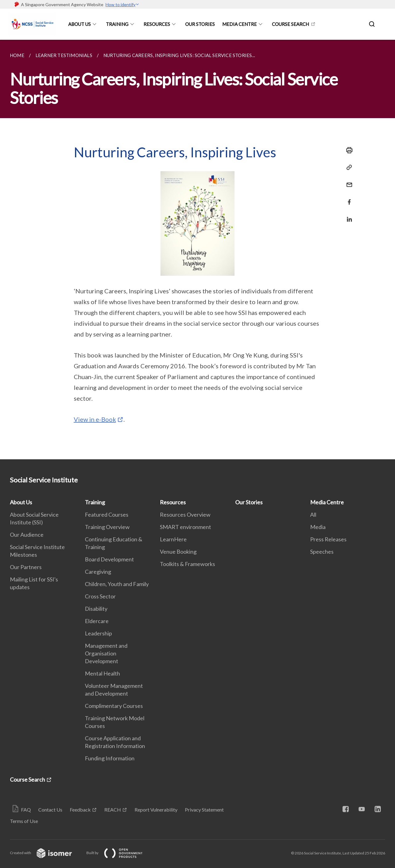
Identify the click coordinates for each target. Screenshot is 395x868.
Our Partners (26, 567)
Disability (96, 609)
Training (117, 24)
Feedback (80, 810)
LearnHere (173, 539)
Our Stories (200, 24)
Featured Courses (107, 515)
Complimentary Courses (114, 706)
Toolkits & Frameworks (187, 564)
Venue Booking (178, 552)
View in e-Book (95, 419)
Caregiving (98, 572)
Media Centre (239, 24)
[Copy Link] (347, 167)
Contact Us (50, 810)
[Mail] (347, 181)
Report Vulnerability (156, 810)
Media (318, 527)
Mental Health (102, 673)
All (313, 515)
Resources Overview (185, 515)
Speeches (322, 552)
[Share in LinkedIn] (347, 215)
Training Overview (107, 527)
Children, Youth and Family (117, 584)
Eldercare (97, 621)
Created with (46, 853)
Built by (119, 853)
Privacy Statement (204, 810)
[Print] (347, 150)
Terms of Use (24, 821)
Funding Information (110, 758)
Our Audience (27, 535)
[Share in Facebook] (347, 198)
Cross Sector (100, 596)
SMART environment (185, 527)
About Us (79, 24)
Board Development (109, 559)
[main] (197, 250)
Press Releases (328, 539)
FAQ (26, 810)
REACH (113, 810)
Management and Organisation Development (106, 653)
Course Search (290, 24)
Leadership (98, 633)
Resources (157, 24)
